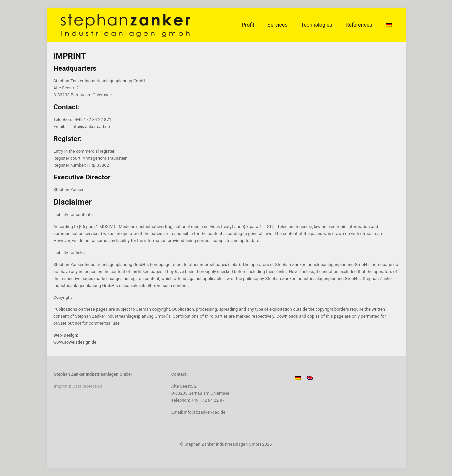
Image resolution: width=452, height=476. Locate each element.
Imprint (61, 386)
